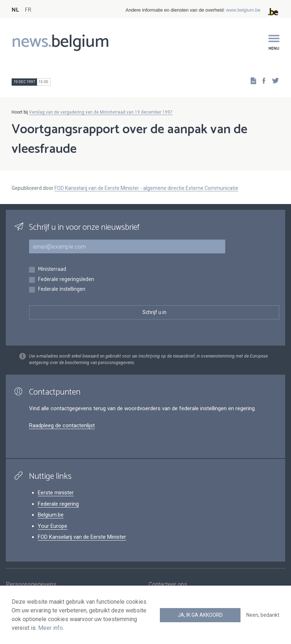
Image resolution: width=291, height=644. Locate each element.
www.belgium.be (243, 10)
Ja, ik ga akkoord (200, 615)
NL (15, 10)
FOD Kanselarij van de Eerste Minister (82, 537)
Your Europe (52, 526)
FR (28, 10)
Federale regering (58, 504)
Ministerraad (52, 270)
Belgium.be (51, 515)
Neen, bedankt (263, 615)
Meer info (50, 628)
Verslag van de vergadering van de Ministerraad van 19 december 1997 (101, 112)
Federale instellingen (62, 290)
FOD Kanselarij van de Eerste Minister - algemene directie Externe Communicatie (146, 188)
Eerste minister (56, 493)
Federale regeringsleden (66, 280)
